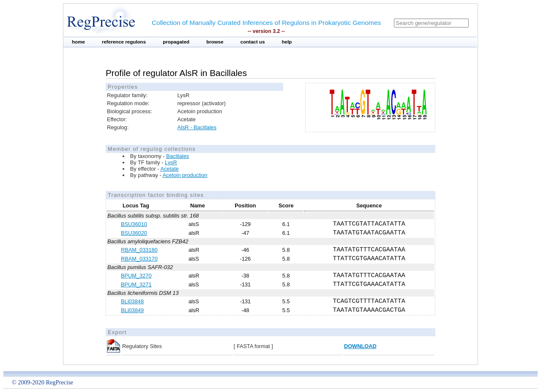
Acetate (169, 169)
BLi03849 (132, 310)
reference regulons (124, 42)
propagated (176, 42)
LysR (171, 162)
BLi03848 (132, 301)
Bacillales (178, 156)
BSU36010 (134, 224)
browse (215, 42)
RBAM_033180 (139, 250)
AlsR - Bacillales (197, 127)
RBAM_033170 (139, 259)
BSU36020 (134, 233)
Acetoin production (185, 175)
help (287, 42)
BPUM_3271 (136, 284)
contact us (253, 42)
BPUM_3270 (136, 276)
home (78, 42)
